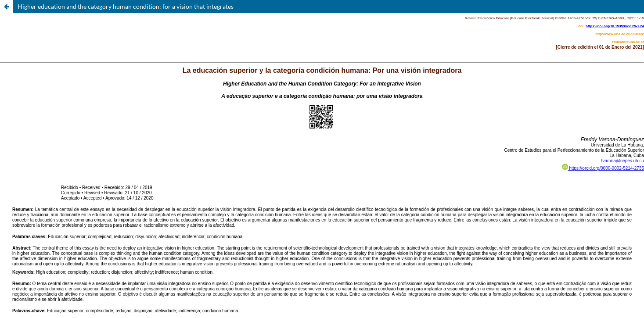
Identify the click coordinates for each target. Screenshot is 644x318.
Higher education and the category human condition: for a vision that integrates (126, 6)
